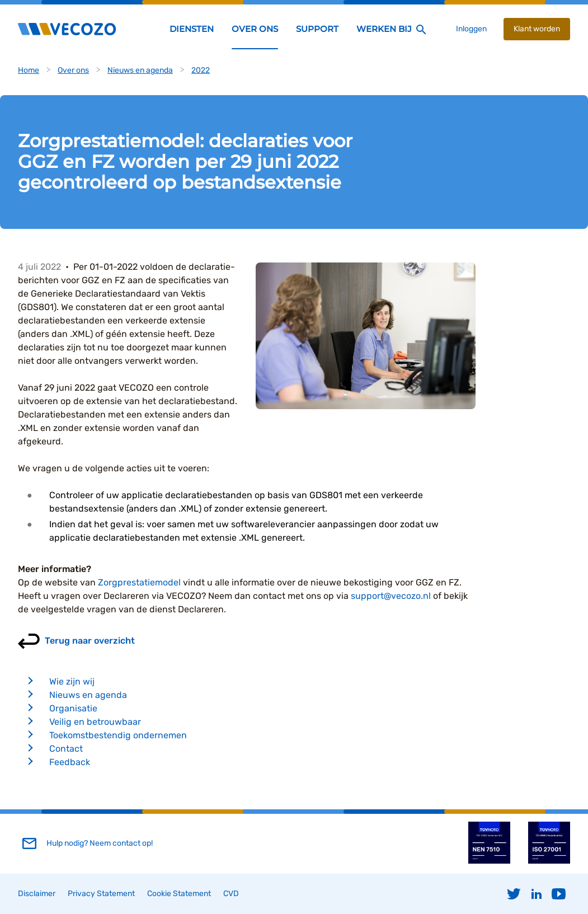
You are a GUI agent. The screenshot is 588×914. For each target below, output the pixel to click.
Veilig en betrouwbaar (95, 722)
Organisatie (73, 708)
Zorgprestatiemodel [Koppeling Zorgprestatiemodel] (139, 582)
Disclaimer (37, 894)
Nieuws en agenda (140, 70)
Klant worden (537, 29)
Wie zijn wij (72, 681)
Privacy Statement (101, 894)
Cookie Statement (179, 894)
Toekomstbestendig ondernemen (118, 735)
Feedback (70, 762)
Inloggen (471, 29)
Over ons (73, 70)
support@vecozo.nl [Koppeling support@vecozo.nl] (391, 596)
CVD (231, 894)
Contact (66, 749)
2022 (201, 70)
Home (29, 70)
